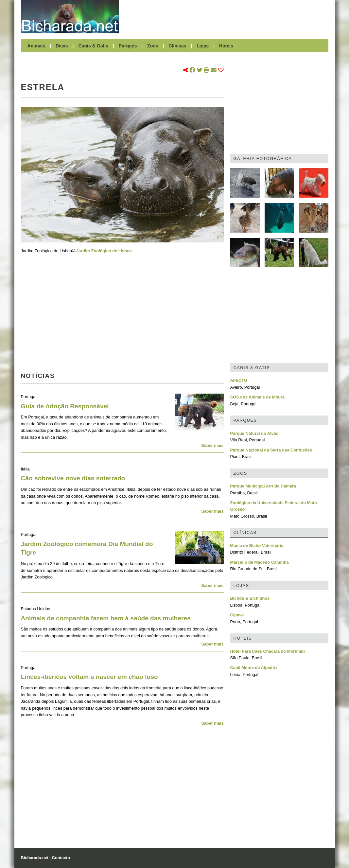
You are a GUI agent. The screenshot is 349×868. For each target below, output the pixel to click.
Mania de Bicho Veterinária (257, 546)
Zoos (153, 46)
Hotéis (226, 46)
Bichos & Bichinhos (250, 598)
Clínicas (177, 46)
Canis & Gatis (93, 46)
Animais (36, 46)
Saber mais (212, 445)
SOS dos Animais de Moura (258, 397)
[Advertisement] (227, 16)
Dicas (62, 46)
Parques (128, 46)
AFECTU (239, 380)
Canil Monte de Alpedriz (254, 668)
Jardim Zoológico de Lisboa (104, 251)
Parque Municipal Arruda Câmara (263, 486)
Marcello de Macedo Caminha (260, 562)
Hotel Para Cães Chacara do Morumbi (268, 651)
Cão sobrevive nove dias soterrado (73, 478)
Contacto (61, 858)
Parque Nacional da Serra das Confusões (271, 450)
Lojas (203, 46)
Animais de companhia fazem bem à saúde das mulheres (106, 618)
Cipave (237, 615)
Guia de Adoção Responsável (65, 406)
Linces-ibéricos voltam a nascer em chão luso (89, 677)
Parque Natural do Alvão (254, 433)
